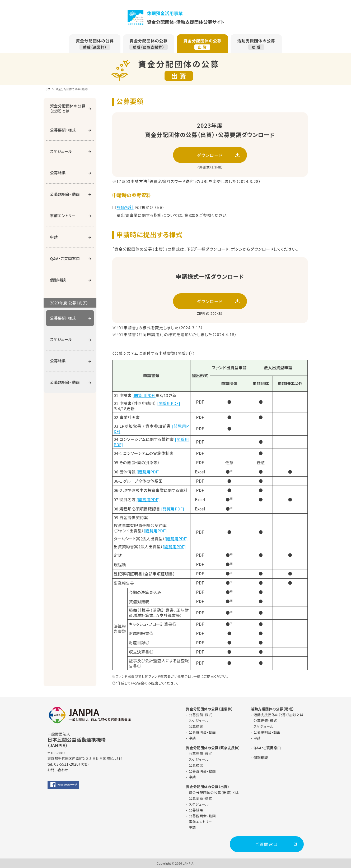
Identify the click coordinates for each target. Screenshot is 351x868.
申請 (54, 237)
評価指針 (125, 207)
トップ (47, 89)
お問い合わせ (58, 770)
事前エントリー (63, 216)
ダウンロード (210, 155)
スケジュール (61, 151)
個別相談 (58, 280)
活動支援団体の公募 (256, 44)
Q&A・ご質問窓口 (65, 258)
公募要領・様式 (63, 130)
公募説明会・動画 (65, 194)
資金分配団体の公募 (95, 44)
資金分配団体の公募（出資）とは (68, 108)
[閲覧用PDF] (144, 395)
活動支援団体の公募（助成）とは (279, 715)
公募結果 (58, 173)
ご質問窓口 (266, 844)
